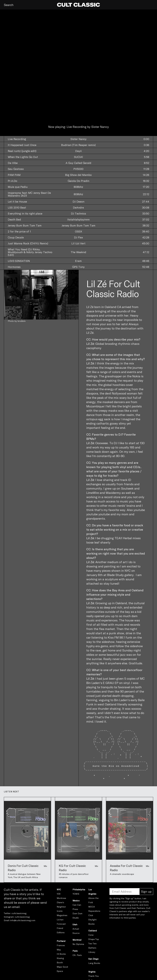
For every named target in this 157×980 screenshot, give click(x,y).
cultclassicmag (19, 913)
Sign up (146, 891)
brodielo (22, 321)
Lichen (60, 920)
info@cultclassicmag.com (23, 920)
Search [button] (9, 5)
